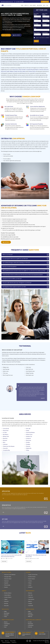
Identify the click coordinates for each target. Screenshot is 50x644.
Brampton (30, 587)
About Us (27, 5)
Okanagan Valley (8, 577)
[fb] (27, 641)
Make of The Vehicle (45, 14)
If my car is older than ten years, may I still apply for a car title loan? (17, 283)
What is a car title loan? (8, 255)
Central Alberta (7, 595)
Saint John (30, 595)
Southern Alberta (8, 597)
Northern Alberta (8, 593)
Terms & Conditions (6, 642)
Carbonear (41, 70)
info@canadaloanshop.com (7, 2)
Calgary (6, 599)
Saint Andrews (31, 599)
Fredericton (31, 597)
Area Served (39, 5)
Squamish (6, 583)
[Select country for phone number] (35, 34)
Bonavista (46, 70)
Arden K (4, 558)
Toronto (30, 581)
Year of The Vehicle (36, 14)
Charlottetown (7, 624)
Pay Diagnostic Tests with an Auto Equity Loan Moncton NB (36, 556)
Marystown (3, 71)
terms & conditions (45, 38)
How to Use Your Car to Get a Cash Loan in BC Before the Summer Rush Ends (11, 556)
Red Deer (6, 603)
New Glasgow (7, 613)
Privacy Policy (13, 641)
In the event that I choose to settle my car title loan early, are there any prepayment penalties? (23, 275)
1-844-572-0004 (20, 2)
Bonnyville (6, 606)
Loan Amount (45, 33)
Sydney (6, 616)
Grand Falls (31, 606)
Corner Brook (31, 625)
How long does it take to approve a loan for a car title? (14, 287)
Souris (5, 627)
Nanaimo (6, 587)
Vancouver (6, 581)
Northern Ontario (32, 577)
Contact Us (45, 2)
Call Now (6, 242)
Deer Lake (30, 627)
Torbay (20, 70)
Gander (8, 71)
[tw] (30, 641)
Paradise (24, 70)
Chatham (30, 603)
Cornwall (6, 625)
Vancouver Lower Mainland (10, 575)
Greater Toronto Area (33, 575)
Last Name (44, 24)
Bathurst (30, 601)
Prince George (7, 585)
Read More (4, 561)
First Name (36, 24)
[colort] (4, 498)
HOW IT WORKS (6, 35)
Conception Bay (29, 70)
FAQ (47, 5)
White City (30, 616)
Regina (29, 611)
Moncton (30, 593)
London (30, 585)
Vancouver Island (8, 579)
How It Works (33, 5)
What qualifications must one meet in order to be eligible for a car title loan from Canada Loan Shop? (24, 271)
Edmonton (6, 601)
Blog (44, 5)
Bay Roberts (36, 70)
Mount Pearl (15, 70)
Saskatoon (30, 613)
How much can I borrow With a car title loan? (12, 279)
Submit (36, 41)
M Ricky (28, 558)
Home (22, 5)
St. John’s (30, 622)
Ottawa (30, 583)
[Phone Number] (37, 34)
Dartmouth (6, 615)
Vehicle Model (45, 19)
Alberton (6, 622)
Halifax (5, 611)
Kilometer (36, 19)
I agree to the (42, 38)
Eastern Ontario (32, 579)
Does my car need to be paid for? (10, 267)
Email (35, 28)
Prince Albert (31, 615)
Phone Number (37, 33)
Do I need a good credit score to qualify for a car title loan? (15, 259)
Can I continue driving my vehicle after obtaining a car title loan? (16, 263)
